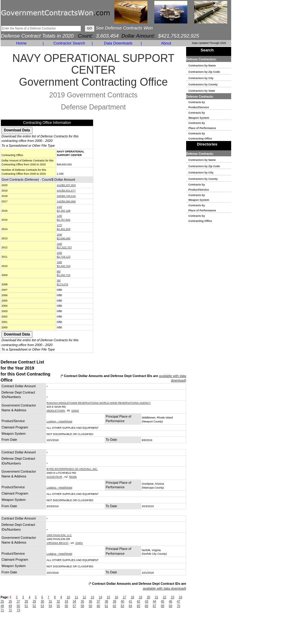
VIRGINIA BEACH (57, 543)
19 (140, 597)
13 (92, 597)
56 (66, 606)
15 (109, 597)
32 (58, 601)
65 (139, 606)
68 (163, 606)
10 (68, 597)
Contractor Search (69, 43)
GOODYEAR (54, 477)
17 (124, 597)
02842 (75, 411)
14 (100, 597)
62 (115, 606)
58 (82, 606)
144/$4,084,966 (66, 201)
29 (34, 601)
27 (18, 601)
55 (58, 606)
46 (170, 601)
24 (181, 597)
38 (106, 601)
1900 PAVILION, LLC (59, 535)
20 (148, 597)
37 (98, 601)
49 (10, 606)
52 (34, 606)
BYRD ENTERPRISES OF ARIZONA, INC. (72, 469)
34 (74, 601)
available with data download (164, 588)
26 (10, 601)
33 (66, 601)
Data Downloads (118, 43)
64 (130, 606)
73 (18, 610)
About (166, 43)
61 (106, 606)
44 (154, 601)
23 (172, 597)
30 (42, 601)
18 (133, 597)
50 (18, 606)
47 (178, 601)
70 (178, 606)
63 (122, 606)
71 (2, 610)
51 (26, 606)
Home (21, 43)
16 (116, 597)
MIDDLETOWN (56, 411)
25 (2, 601)
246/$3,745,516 (66, 196)
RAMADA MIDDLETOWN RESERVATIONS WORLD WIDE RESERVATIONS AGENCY (99, 403)
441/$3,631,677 (66, 191)
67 (154, 606)
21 (157, 597)
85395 (73, 477)
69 (170, 606)
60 (98, 606)
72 (10, 610)
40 (122, 601)
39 (115, 601)
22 (164, 597)
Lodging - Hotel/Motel (59, 422)
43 (146, 601)
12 (85, 597)
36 (91, 601)
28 (26, 601)
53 (42, 606)
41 (130, 601)
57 (74, 606)
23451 (79, 543)
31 (50, 601)
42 (139, 601)
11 (76, 597)
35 (82, 601)
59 (91, 606)
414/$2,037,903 (66, 185)
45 (163, 601)
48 (2, 606)
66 (146, 606)
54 (50, 606)
